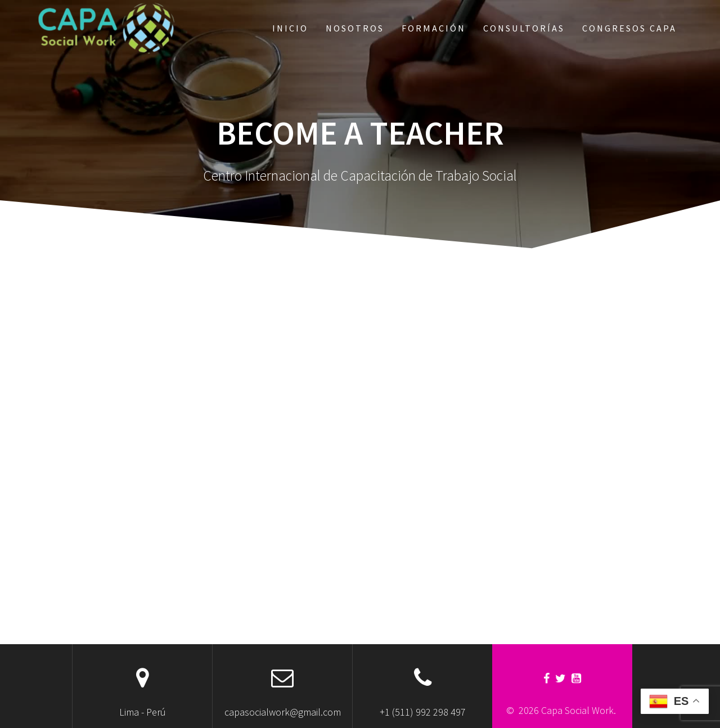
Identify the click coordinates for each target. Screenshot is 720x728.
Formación (434, 28)
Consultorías (524, 28)
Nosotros (355, 28)
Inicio (290, 28)
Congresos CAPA (629, 28)
